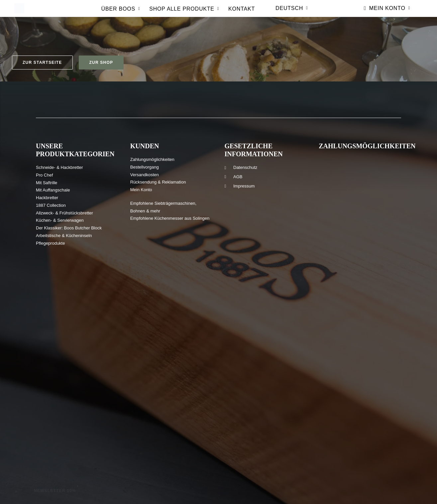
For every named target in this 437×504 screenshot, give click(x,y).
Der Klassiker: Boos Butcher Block (69, 228)
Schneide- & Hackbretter (59, 167)
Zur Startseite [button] (42, 63)
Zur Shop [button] (101, 63)
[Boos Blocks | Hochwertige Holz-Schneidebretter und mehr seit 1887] (19, 13)
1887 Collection (51, 205)
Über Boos (121, 13)
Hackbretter (47, 198)
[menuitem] (121, 15)
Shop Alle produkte (184, 13)
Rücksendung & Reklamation (158, 182)
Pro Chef (44, 175)
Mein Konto (390, 12)
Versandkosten (145, 175)
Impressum (244, 186)
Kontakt (242, 13)
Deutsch (292, 12)
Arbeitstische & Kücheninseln (64, 236)
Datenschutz (245, 167)
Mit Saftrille (47, 183)
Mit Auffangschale (53, 190)
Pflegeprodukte (50, 243)
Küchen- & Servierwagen (60, 220)
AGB (238, 177)
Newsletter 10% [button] (55, 491)
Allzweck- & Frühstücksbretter (64, 213)
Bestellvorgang (145, 167)
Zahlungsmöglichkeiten (152, 159)
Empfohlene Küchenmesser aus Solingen (170, 218)
